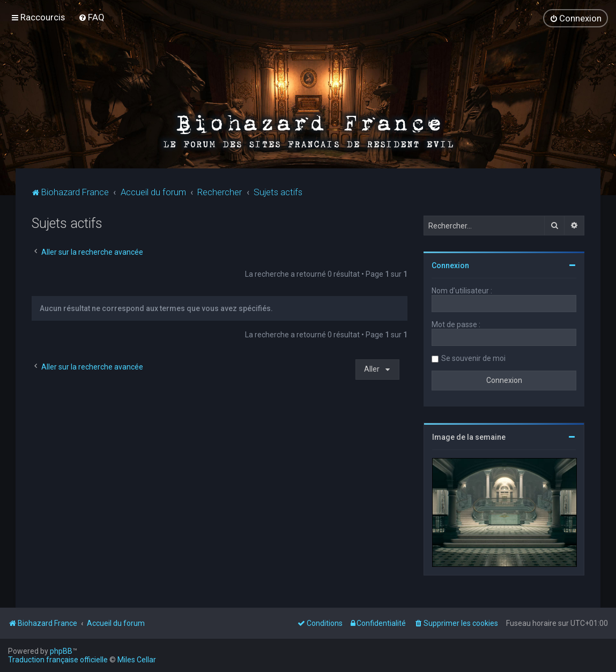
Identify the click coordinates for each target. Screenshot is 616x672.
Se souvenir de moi (473, 358)
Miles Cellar (137, 660)
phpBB (61, 651)
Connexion (450, 265)
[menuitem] (91, 17)
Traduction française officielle (58, 660)
